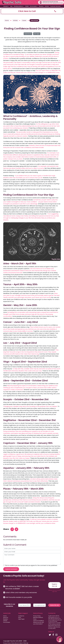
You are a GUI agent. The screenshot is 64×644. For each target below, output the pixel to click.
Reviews (41, 6)
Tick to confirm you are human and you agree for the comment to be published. (31, 565)
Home (7, 20)
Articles (47, 6)
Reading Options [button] (18, 6)
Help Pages (21, 619)
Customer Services (55, 6)
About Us (6, 617)
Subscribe (54, 605)
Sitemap (26, 643)
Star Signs (37, 34)
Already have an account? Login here (55, 591)
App (11, 6)
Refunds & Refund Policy (38, 618)
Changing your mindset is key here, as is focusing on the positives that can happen (30, 406)
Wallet (27, 6)
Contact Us (21, 616)
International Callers (17, 643)
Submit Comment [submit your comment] (11, 569)
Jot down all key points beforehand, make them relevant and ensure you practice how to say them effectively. (30, 480)
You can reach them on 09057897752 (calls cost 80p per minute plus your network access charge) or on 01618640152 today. (32, 72)
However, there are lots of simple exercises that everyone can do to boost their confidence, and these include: (32, 146)
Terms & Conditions (39, 621)
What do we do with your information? (39, 623)
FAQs (20, 617)
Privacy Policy (37, 616)
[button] (32, 11)
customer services (56, 624)
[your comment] (32, 559)
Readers (6, 619)
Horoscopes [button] (33, 6)
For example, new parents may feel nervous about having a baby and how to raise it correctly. (31, 167)
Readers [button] (6, 6)
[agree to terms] (4, 565)
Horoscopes (7, 622)
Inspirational (28, 34)
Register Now (55, 585)
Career (24, 20)
